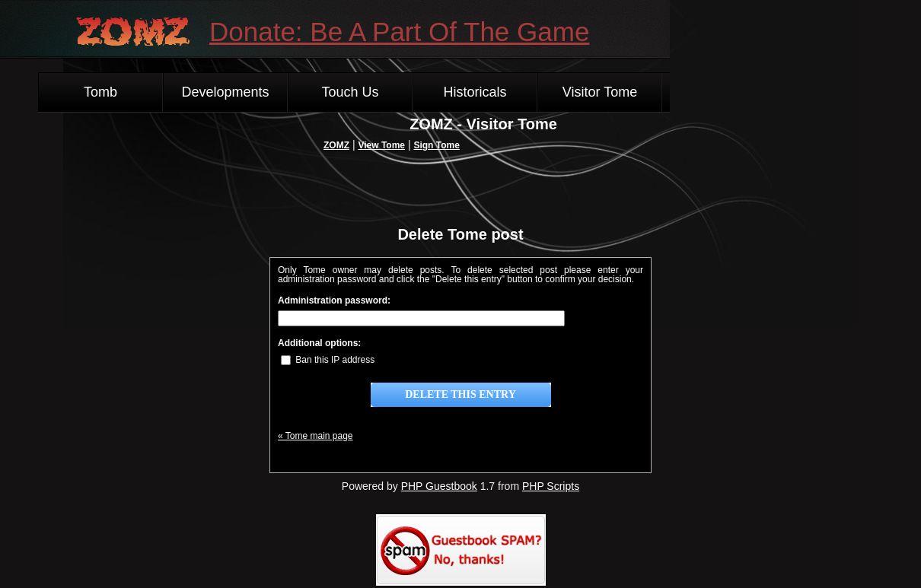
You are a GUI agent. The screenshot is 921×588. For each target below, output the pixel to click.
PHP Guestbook (439, 486)
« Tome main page (315, 436)
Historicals (475, 92)
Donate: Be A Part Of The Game (399, 32)
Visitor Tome (600, 92)
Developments (225, 92)
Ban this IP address (328, 360)
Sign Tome (436, 145)
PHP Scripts (551, 486)
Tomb (100, 92)
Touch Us (350, 92)
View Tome (381, 145)
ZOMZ (336, 145)
